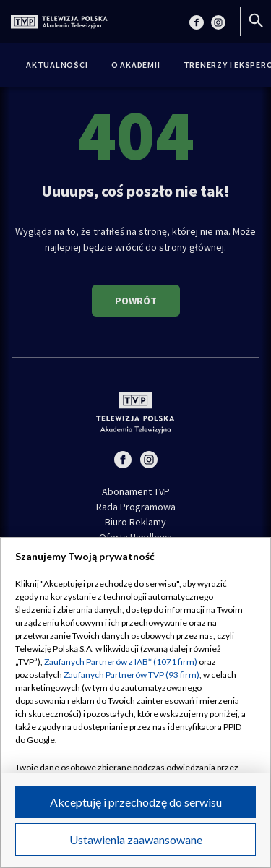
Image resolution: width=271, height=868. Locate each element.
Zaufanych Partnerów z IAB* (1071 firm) (121, 662)
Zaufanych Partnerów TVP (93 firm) (132, 675)
